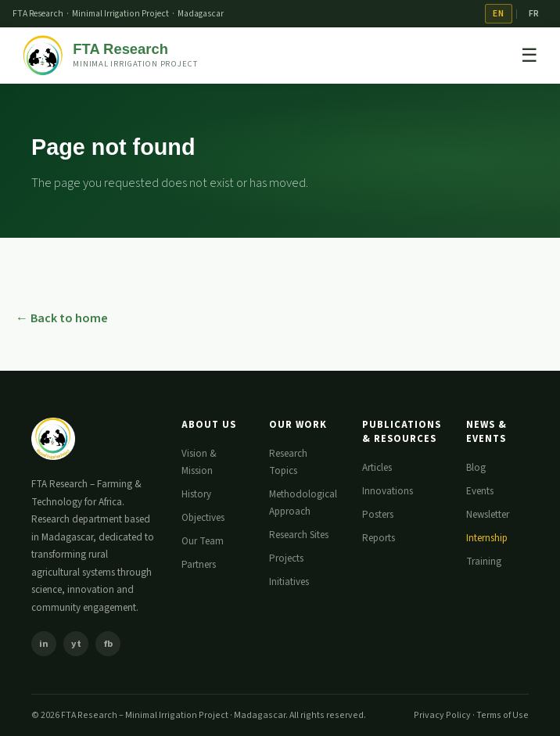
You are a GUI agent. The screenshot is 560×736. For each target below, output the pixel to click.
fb (108, 644)
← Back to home (62, 318)
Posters (378, 515)
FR (534, 14)
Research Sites (299, 535)
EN (498, 14)
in (44, 644)
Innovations (388, 491)
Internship (487, 538)
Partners (199, 565)
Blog (476, 468)
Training (484, 562)
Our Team (203, 541)
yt (76, 644)
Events (480, 491)
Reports (379, 538)
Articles (377, 468)
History (196, 494)
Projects (286, 558)
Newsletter (488, 515)
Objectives (203, 518)
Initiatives (289, 582)
